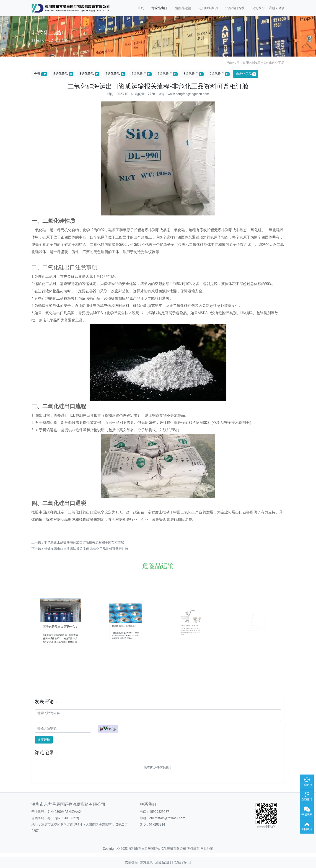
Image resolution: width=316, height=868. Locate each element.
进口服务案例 (208, 8)
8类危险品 (194, 74)
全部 (41, 74)
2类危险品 (63, 74)
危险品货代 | (182, 862)
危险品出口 (159, 8)
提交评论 (44, 739)
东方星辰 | (148, 862)
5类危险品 (142, 74)
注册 (272, 8)
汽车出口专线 (235, 8)
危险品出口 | (164, 862)
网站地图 (207, 849)
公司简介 (259, 8)
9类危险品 (220, 74)
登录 (281, 8)
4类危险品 (115, 74)
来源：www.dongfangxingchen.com (184, 94)
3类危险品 (89, 74)
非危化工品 (277, 63)
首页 (141, 8)
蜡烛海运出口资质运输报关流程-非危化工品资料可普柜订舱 (86, 549)
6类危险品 (168, 74)
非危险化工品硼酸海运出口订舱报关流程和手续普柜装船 (84, 542)
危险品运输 (183, 8)
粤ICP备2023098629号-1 (65, 818)
